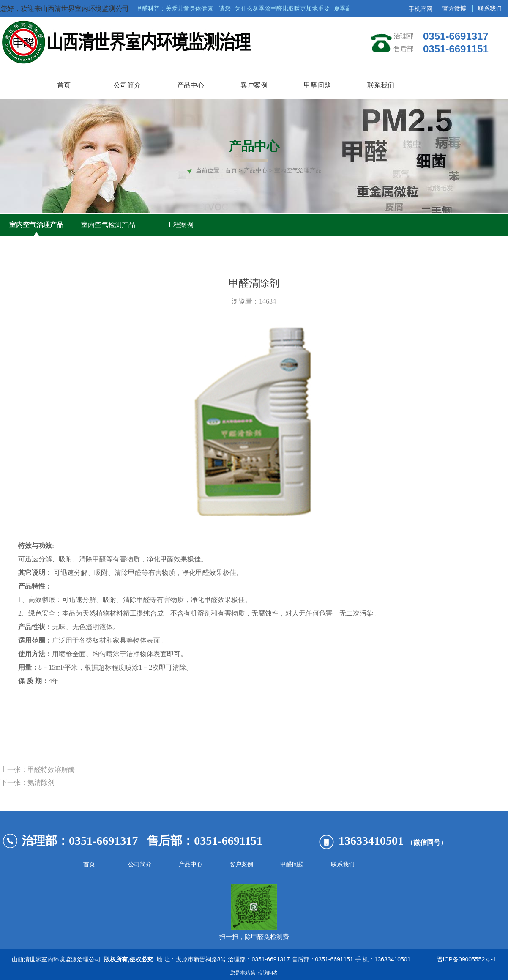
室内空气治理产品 (36, 225)
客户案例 (241, 864)
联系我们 (490, 8)
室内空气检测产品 (108, 225)
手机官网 (421, 9)
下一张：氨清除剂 (27, 782)
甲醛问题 (292, 864)
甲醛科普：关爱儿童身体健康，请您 (186, 8)
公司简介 (140, 864)
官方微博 (454, 8)
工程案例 (180, 225)
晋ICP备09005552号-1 (465, 959)
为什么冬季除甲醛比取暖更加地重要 (284, 8)
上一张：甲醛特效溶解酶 (38, 770)
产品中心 (191, 864)
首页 (231, 170)
